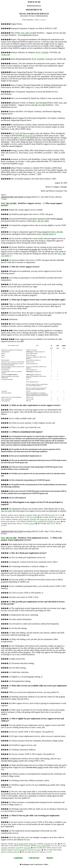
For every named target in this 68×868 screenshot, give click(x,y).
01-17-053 (33, 517)
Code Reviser (34, 858)
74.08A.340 (5, 55)
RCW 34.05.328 (16, 133)
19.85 (9, 127)
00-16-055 (27, 848)
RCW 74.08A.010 (20, 844)
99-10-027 (38, 850)
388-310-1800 (40, 105)
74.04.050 (49, 59)
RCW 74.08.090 (42, 52)
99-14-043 (52, 515)
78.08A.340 (36, 515)
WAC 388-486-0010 (45, 234)
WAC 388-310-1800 (9, 538)
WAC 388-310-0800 (28, 33)
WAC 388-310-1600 (40, 221)
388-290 (51, 293)
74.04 (17, 848)
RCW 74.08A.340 (43, 846)
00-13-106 (51, 519)
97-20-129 (31, 524)
